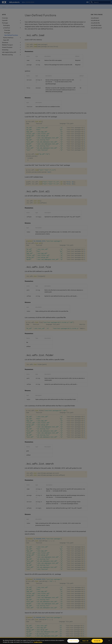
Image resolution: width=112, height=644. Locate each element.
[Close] (109, 641)
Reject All (85, 641)
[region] (56, 641)
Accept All (97, 641)
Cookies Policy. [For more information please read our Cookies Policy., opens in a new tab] (38, 642)
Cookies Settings (73, 641)
